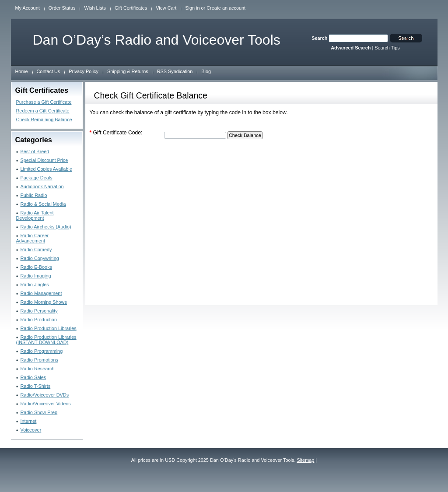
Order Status (62, 8)
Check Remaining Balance (44, 119)
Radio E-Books (37, 267)
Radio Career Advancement (33, 238)
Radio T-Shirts (36, 386)
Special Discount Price (44, 160)
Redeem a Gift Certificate (43, 111)
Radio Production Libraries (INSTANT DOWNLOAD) (46, 340)
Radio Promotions (39, 360)
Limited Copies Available (46, 169)
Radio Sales (33, 377)
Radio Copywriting (40, 258)
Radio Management (41, 293)
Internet (29, 421)
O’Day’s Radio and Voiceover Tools (157, 40)
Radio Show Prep (39, 412)
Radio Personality (39, 311)
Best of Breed (35, 151)
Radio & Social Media (43, 204)
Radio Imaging (36, 276)
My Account (28, 8)
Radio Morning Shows (44, 302)
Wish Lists (95, 8)
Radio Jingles (35, 285)
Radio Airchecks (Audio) (46, 227)
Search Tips (387, 48)
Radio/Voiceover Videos (46, 404)
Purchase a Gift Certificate (44, 102)
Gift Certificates (131, 8)
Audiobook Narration (42, 186)
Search (319, 38)
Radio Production (39, 320)
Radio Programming (42, 351)
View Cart (166, 8)
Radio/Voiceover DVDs (45, 395)
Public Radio (34, 195)
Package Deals (37, 178)
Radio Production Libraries (49, 328)
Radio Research (38, 369)
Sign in (192, 8)
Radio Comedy (36, 250)
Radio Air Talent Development (35, 215)
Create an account (226, 8)
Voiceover (31, 430)
